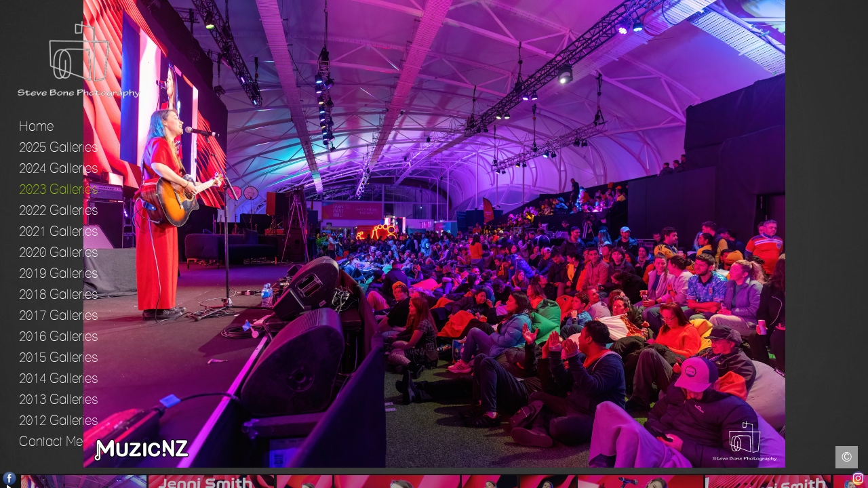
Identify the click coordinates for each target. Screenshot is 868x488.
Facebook (10, 478)
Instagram (858, 478)
